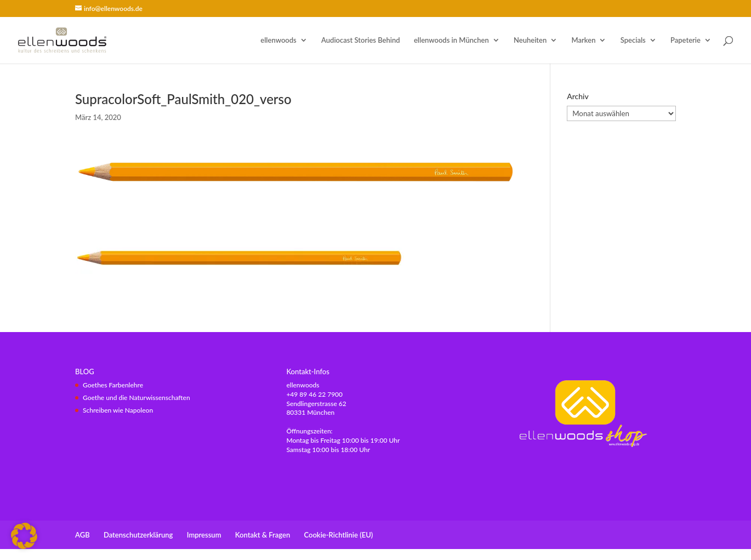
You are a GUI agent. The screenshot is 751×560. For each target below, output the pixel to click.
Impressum (204, 535)
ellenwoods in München (451, 40)
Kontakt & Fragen (263, 535)
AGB (83, 535)
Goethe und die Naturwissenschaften (136, 398)
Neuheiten (530, 40)
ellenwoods (278, 40)
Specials (633, 40)
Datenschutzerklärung (138, 535)
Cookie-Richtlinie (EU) (339, 535)
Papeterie (685, 40)
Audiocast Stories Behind (361, 40)
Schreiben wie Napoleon (118, 410)
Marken (584, 40)
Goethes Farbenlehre (113, 385)
